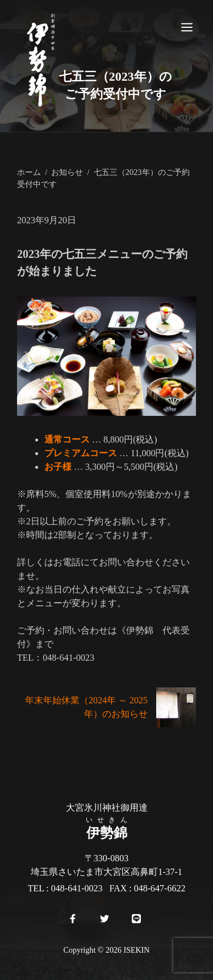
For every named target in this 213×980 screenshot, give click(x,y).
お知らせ (67, 172)
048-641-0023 (77, 888)
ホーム (29, 172)
